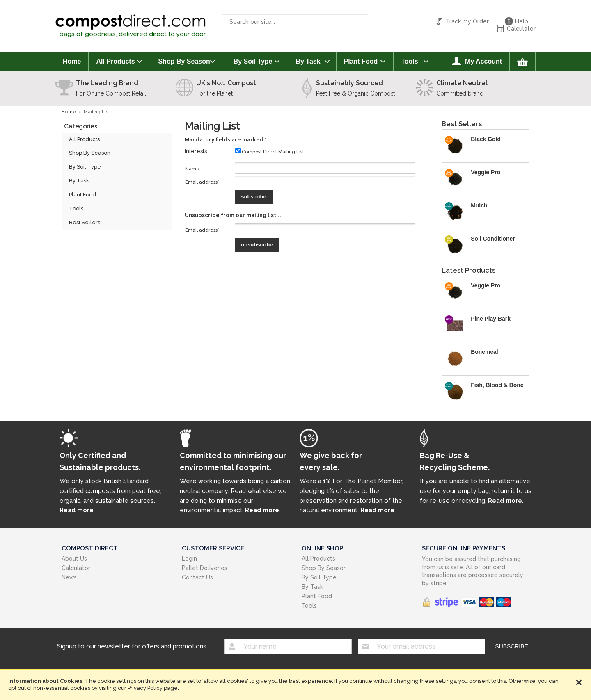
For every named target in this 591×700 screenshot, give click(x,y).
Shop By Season (184, 61)
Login (189, 559)
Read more (77, 510)
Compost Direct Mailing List (270, 152)
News (69, 577)
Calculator (521, 29)
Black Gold (486, 139)
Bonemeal (484, 352)
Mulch (479, 205)
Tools (409, 61)
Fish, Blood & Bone (497, 385)
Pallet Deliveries (205, 568)
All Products (115, 61)
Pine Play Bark (491, 319)
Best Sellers (85, 222)
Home (72, 61)
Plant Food (361, 61)
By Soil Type (253, 61)
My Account (483, 61)
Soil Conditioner (493, 239)
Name (192, 169)
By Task (308, 61)
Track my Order (467, 21)
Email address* (202, 182)
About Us (74, 559)
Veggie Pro (486, 172)
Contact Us (197, 577)
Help (522, 21)
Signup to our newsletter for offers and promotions (132, 646)
